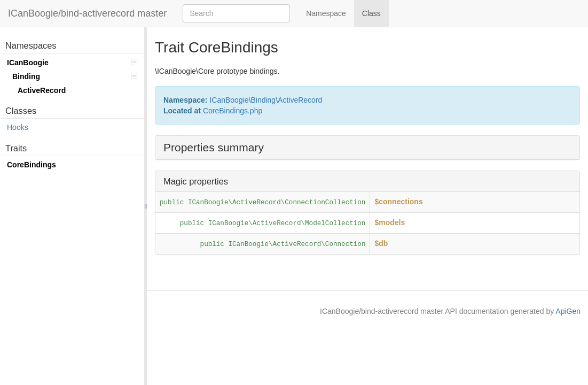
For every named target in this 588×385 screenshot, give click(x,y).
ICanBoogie (72, 63)
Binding (75, 76)
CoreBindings (32, 165)
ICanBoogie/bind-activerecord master (87, 13)
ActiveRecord (42, 90)
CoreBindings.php (233, 111)
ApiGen (568, 311)
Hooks (18, 127)
